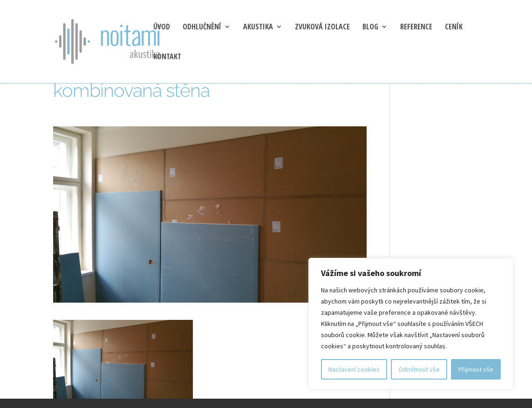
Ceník (454, 28)
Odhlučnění (202, 28)
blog (370, 28)
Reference (416, 28)
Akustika (258, 28)
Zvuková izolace (322, 28)
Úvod (162, 28)
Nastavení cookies (354, 369)
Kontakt (167, 57)
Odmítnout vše (419, 369)
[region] (411, 324)
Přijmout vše (476, 369)
